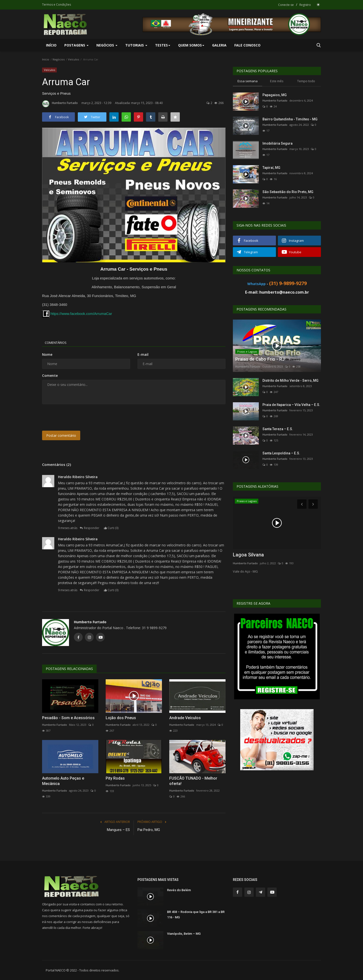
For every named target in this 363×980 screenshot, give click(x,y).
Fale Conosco (247, 45)
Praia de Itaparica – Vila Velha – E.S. (291, 405)
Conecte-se (286, 5)
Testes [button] (163, 45)
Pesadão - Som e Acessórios (68, 718)
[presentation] (79, 417)
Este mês (277, 81)
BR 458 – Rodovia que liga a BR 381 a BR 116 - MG (196, 915)
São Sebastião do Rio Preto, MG (288, 192)
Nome (47, 354)
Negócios (59, 59)
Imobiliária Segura (278, 143)
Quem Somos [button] (191, 45)
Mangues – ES (118, 830)
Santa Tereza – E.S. (278, 429)
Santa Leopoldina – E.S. (281, 453)
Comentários (58, 342)
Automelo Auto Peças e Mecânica (63, 781)
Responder (92, 528)
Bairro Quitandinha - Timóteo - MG (290, 119)
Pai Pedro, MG (149, 830)
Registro (305, 5)
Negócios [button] (107, 45)
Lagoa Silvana (248, 555)
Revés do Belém (179, 890)
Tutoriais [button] (136, 45)
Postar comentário (61, 435)
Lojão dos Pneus (121, 718)
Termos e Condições (57, 5)
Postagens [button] (76, 45)
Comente (50, 375)
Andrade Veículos (185, 718)
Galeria (219, 45)
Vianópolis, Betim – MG (184, 934)
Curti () (113, 528)
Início (51, 45)
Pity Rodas (115, 778)
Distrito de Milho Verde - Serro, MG (290, 380)
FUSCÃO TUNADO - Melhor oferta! (193, 781)
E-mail (143, 354)
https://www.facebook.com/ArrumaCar (81, 314)
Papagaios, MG (275, 95)
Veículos (74, 59)
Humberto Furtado (60, 104)
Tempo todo (306, 81)
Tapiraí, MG (271, 168)
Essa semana (248, 81)
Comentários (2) (57, 464)
